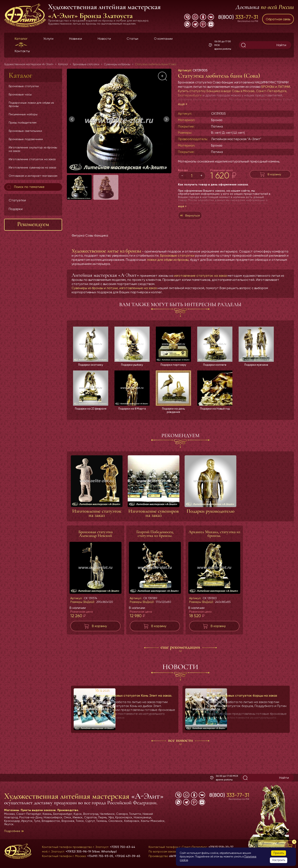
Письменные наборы (23, 114)
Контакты (22, 51)
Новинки (76, 39)
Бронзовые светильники (25, 131)
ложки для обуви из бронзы (168, 262)
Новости (104, 39)
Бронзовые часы (20, 94)
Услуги (48, 39)
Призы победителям (23, 123)
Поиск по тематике (25, 187)
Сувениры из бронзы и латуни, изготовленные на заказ (114, 290)
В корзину (274, 174)
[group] (119, 121)
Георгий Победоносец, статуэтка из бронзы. (155, 537)
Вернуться (195, 216)
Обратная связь (278, 19)
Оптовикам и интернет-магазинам (33, 176)
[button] (166, 119)
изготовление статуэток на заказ (200, 278)
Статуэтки (17, 200)
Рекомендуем (33, 224)
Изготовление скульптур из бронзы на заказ (33, 149)
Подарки (16, 209)
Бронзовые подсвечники (26, 139)
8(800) (238, 17)
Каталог (21, 39)
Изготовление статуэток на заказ (32, 159)
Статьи (132, 39)
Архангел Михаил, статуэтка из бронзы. (214, 537)
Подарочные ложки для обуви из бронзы (31, 104)
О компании (163, 39)
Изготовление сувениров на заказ (32, 167)
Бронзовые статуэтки (24, 86)
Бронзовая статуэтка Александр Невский (96, 537)
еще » (183, 104)
